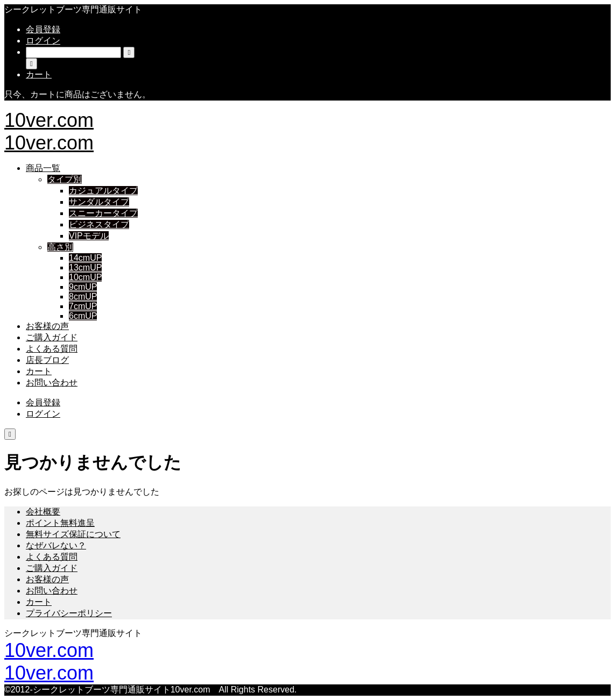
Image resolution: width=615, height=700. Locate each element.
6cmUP (83, 316)
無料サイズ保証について (73, 534)
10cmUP (85, 277)
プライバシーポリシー (69, 613)
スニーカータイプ (103, 213)
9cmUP (83, 287)
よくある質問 (52, 349)
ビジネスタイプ (99, 224)
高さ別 (60, 247)
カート (39, 371)
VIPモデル (89, 236)
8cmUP (83, 297)
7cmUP (83, 306)
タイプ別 (65, 179)
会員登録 (43, 29)
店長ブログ (47, 360)
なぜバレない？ (56, 545)
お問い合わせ (52, 383)
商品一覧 (43, 168)
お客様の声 (47, 326)
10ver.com (49, 120)
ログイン (43, 41)
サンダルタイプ (99, 202)
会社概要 (43, 512)
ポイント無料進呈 (60, 523)
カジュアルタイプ (103, 191)
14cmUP (85, 258)
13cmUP (85, 267)
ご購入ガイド (52, 337)
